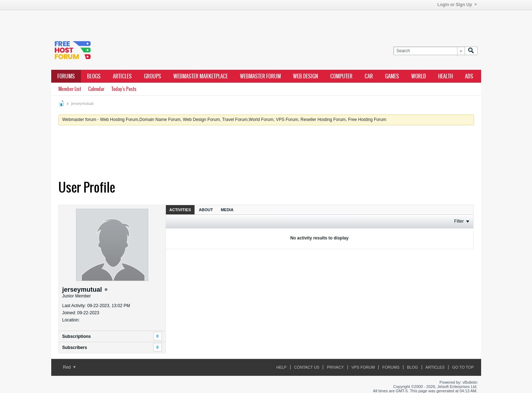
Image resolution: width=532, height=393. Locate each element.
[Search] (429, 51)
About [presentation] (206, 210)
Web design (306, 76)
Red (69, 367)
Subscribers (75, 348)
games (392, 76)
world (419, 76)
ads (469, 76)
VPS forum (363, 367)
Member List (70, 89)
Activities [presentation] (180, 210)
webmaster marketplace (201, 76)
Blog (413, 367)
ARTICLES (122, 76)
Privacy (335, 367)
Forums (66, 76)
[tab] (180, 210)
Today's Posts (124, 89)
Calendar (96, 89)
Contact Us (307, 367)
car (369, 76)
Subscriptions (77, 336)
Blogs (94, 76)
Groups (153, 76)
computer (341, 76)
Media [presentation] (227, 210)
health (445, 76)
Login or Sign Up (457, 5)
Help (281, 367)
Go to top (463, 367)
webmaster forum (260, 76)
